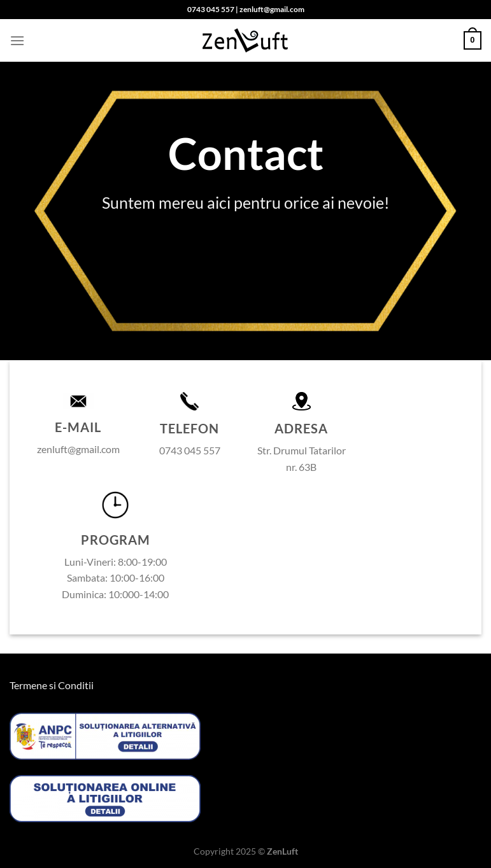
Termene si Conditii (52, 685)
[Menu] (17, 40)
